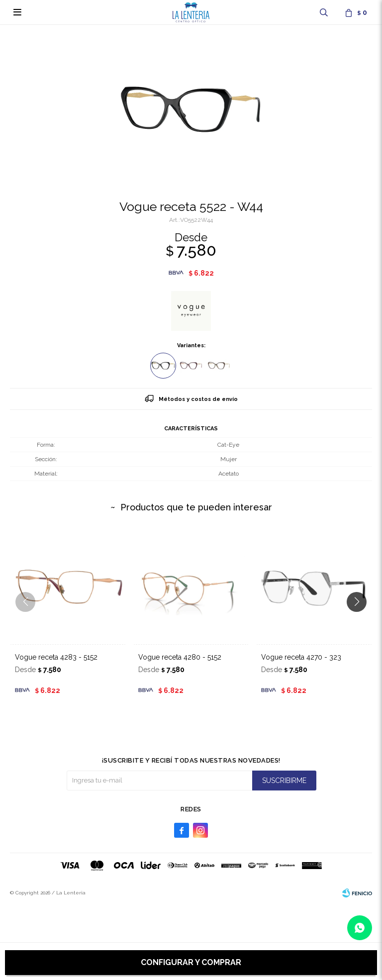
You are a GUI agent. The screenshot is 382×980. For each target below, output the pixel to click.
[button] (360, 622)
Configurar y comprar (191, 962)
